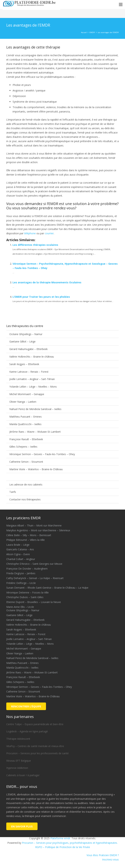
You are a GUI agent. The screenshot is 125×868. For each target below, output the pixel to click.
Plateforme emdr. (61, 838)
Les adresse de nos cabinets (26, 484)
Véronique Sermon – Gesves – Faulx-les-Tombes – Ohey (42, 454)
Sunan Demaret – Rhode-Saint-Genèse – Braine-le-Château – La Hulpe (47, 588)
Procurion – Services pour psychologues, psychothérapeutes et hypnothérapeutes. (70, 843)
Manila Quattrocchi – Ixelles (25, 424)
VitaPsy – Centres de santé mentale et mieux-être (35, 746)
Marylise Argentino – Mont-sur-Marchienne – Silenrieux (38, 530)
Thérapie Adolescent (18, 739)
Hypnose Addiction (17, 768)
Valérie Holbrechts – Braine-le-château (32, 357)
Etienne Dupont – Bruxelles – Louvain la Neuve (34, 602)
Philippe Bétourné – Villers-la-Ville (26, 540)
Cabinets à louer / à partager (23, 775)
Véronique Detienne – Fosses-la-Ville (27, 592)
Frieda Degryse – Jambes (21, 573)
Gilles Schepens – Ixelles (23, 447)
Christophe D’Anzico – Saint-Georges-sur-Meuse (34, 564)
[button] (121, 4)
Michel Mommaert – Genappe (27, 394)
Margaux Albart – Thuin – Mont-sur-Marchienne (34, 525)
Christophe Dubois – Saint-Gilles (25, 597)
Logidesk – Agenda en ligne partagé (27, 731)
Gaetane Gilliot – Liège (22, 341)
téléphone (30, 233)
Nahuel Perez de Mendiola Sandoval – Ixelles (35, 409)
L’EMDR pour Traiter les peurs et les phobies (41, 297)
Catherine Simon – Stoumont (26, 462)
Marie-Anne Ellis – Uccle (20, 607)
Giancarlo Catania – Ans (20, 549)
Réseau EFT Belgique (19, 761)
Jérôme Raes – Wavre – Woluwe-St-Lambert (35, 432)
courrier (49, 233)
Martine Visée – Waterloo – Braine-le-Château (36, 469)
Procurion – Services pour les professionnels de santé (37, 753)
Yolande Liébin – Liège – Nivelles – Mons (33, 387)
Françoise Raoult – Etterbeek (26, 439)
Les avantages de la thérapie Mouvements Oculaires (47, 282)
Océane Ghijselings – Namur (26, 334)
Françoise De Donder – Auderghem (27, 569)
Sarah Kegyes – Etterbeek (24, 364)
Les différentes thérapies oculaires (35, 245)
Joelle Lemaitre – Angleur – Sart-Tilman (32, 379)
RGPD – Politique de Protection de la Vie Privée (63, 847)
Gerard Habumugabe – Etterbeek (28, 349)
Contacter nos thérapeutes (25, 499)
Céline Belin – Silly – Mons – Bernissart (29, 535)
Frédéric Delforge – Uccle (21, 583)
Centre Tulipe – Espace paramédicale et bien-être (35, 724)
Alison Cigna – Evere (18, 554)
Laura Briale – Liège (18, 545)
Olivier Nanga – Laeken (23, 402)
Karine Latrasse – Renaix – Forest (29, 372)
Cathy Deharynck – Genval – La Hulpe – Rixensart (35, 578)
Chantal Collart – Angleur (21, 559)
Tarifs (13, 492)
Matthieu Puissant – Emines (26, 417)
